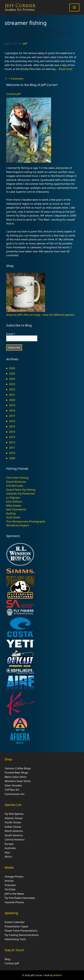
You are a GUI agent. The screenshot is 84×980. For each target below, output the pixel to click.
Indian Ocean (13, 827)
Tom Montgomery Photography (26, 521)
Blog (7, 959)
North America (14, 831)
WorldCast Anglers (18, 525)
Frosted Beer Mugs (16, 772)
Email (11, 334)
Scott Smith (13, 517)
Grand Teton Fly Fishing (21, 490)
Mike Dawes (14, 505)
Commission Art (15, 794)
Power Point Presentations (21, 931)
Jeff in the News (14, 894)
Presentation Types (16, 926)
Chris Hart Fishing (17, 478)
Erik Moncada (15, 486)
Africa (8, 857)
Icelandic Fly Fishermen (21, 494)
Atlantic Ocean (14, 818)
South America (14, 835)
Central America (15, 839)
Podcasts (10, 885)
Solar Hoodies (13, 785)
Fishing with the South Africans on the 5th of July (39, 34)
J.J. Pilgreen (13, 498)
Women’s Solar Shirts (18, 781)
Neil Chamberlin (16, 509)
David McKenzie (16, 482)
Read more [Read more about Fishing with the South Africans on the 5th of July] (66, 69)
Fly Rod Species (14, 814)
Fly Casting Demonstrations (22, 935)
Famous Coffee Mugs (18, 768)
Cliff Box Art (12, 790)
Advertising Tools (15, 939)
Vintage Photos (14, 877)
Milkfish (58, 975)
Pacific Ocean (13, 822)
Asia (7, 852)
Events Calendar (15, 922)
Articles (9, 881)
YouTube (10, 889)
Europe (9, 844)
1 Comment (16, 79)
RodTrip (11, 513)
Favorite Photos (14, 902)
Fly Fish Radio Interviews (20, 898)
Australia (10, 848)
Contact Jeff (13, 94)
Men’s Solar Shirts (16, 777)
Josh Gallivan (14, 501)
